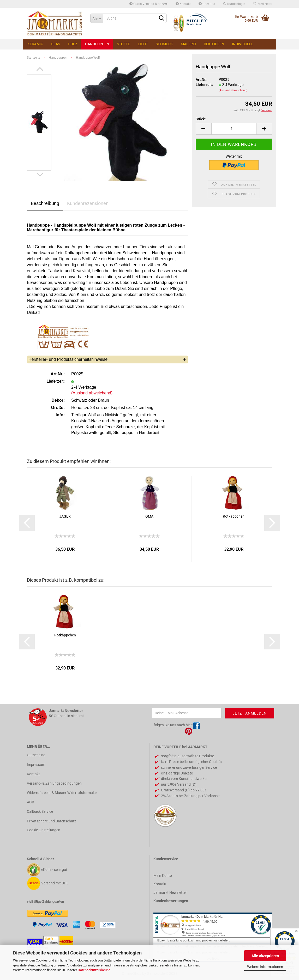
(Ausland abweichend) (233, 90)
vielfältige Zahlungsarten (45, 901)
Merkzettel (263, 4)
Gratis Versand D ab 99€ (149, 4)
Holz (73, 44)
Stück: (201, 119)
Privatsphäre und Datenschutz (52, 821)
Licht (143, 44)
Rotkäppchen (234, 516)
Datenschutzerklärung (94, 970)
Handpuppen (97, 44)
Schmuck (164, 44)
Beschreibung (45, 203)
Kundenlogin (234, 4)
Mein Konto (163, 876)
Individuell (243, 44)
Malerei (188, 44)
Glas (55, 44)
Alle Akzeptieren (265, 956)
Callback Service (40, 811)
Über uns (207, 4)
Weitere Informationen (265, 967)
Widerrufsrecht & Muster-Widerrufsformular (62, 793)
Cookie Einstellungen (44, 830)
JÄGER (65, 516)
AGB (31, 802)
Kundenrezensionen (88, 203)
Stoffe (123, 44)
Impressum (36, 765)
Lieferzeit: (204, 85)
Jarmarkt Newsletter (170, 892)
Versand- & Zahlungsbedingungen (54, 783)
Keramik (35, 44)
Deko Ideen (214, 44)
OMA (149, 516)
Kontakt (183, 4)
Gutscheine (36, 755)
